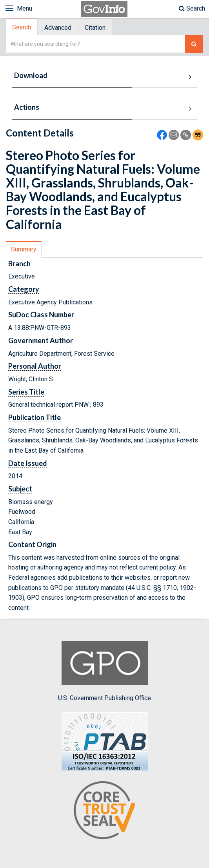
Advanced (58, 28)
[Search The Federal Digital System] (194, 44)
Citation (95, 28)
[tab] (22, 27)
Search (192, 8)
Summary (24, 249)
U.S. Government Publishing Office (104, 671)
